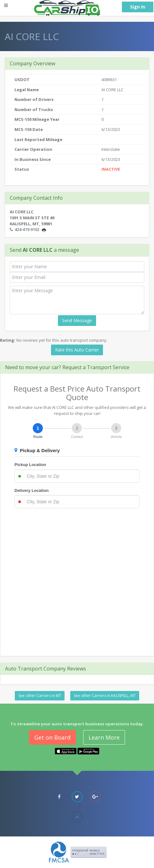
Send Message (77, 320)
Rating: (8, 340)
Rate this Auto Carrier (77, 350)
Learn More (104, 737)
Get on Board (52, 737)
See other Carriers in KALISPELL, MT (105, 696)
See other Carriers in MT (40, 696)
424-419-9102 (27, 229)
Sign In (138, 7)
